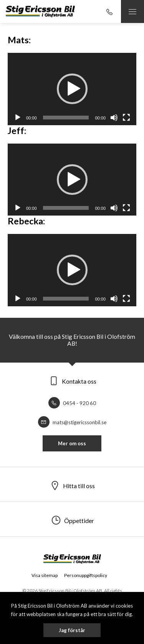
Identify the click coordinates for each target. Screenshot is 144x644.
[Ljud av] (114, 118)
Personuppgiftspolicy (86, 575)
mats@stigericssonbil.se (72, 422)
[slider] (66, 118)
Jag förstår (72, 630)
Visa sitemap (45, 575)
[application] (72, 89)
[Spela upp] (18, 118)
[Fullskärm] (126, 118)
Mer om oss (72, 443)
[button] (72, 89)
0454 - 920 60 (72, 403)
